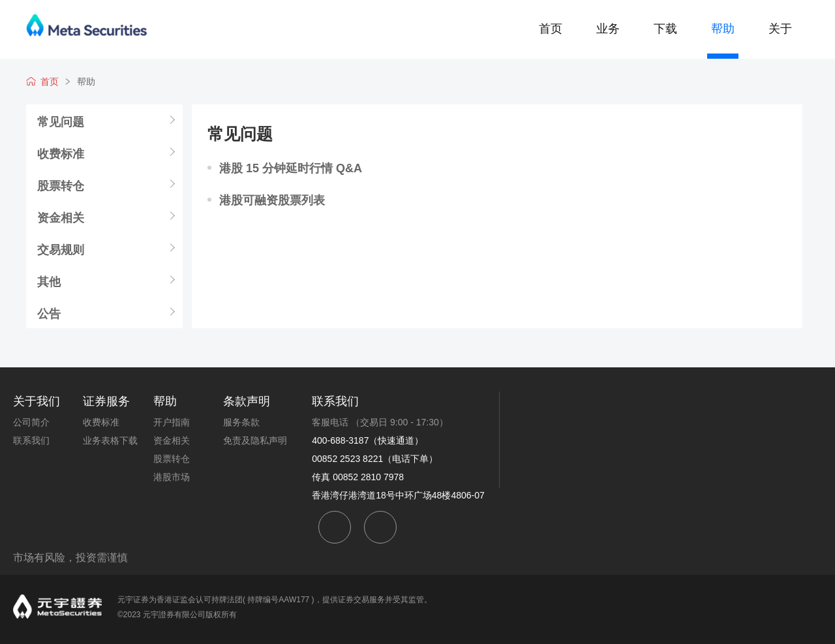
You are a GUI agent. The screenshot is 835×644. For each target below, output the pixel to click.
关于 (780, 29)
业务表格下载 (110, 440)
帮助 (723, 29)
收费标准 (61, 153)
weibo (380, 527)
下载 (665, 29)
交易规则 (61, 249)
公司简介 (31, 422)
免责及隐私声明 (255, 440)
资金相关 (61, 217)
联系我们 (31, 440)
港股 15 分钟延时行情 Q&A (291, 168)
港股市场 (172, 477)
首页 (551, 29)
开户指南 (172, 422)
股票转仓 (61, 185)
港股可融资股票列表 (272, 200)
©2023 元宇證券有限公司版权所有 (177, 615)
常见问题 (132, 82)
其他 (49, 281)
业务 (608, 29)
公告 (49, 313)
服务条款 (241, 422)
